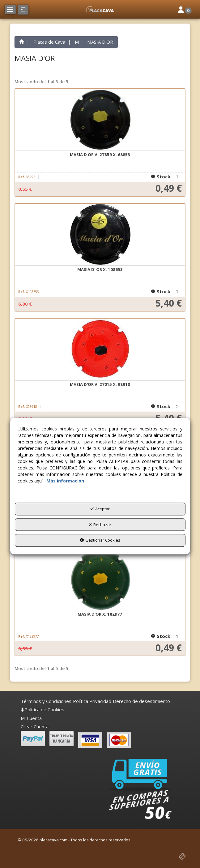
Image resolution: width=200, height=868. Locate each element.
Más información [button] (65, 481)
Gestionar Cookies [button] (100, 540)
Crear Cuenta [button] (35, 726)
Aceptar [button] (100, 509)
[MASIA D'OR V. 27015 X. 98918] (100, 350)
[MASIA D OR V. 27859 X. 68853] (100, 120)
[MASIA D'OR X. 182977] (100, 579)
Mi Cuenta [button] (31, 718)
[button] (100, 9)
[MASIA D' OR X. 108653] (100, 235)
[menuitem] (46, 701)
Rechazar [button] (100, 525)
